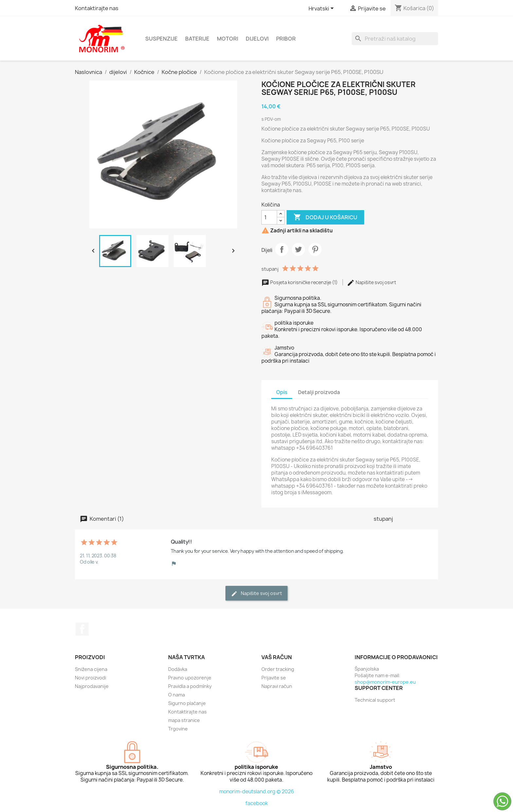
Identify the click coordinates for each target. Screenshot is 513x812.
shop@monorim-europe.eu (385, 682)
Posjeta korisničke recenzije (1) (300, 282)
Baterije (197, 39)
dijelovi (257, 39)
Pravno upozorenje (190, 678)
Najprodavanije (92, 686)
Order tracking (278, 669)
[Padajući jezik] (322, 9)
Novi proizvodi (90, 678)
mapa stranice (184, 720)
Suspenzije (161, 39)
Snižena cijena (91, 669)
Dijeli (282, 249)
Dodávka (178, 669)
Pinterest (315, 249)
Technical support (375, 700)
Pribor (286, 39)
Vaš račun (277, 657)
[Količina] (269, 217)
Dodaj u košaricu (325, 217)
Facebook (82, 629)
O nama (177, 695)
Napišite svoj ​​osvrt (371, 282)
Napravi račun (277, 686)
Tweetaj (298, 249)
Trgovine (178, 729)
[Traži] (395, 39)
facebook (257, 803)
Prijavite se (274, 678)
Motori (228, 39)
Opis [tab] (282, 392)
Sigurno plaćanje (187, 703)
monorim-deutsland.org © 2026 (257, 792)
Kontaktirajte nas (97, 8)
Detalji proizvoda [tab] (319, 392)
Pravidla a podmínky (190, 686)
